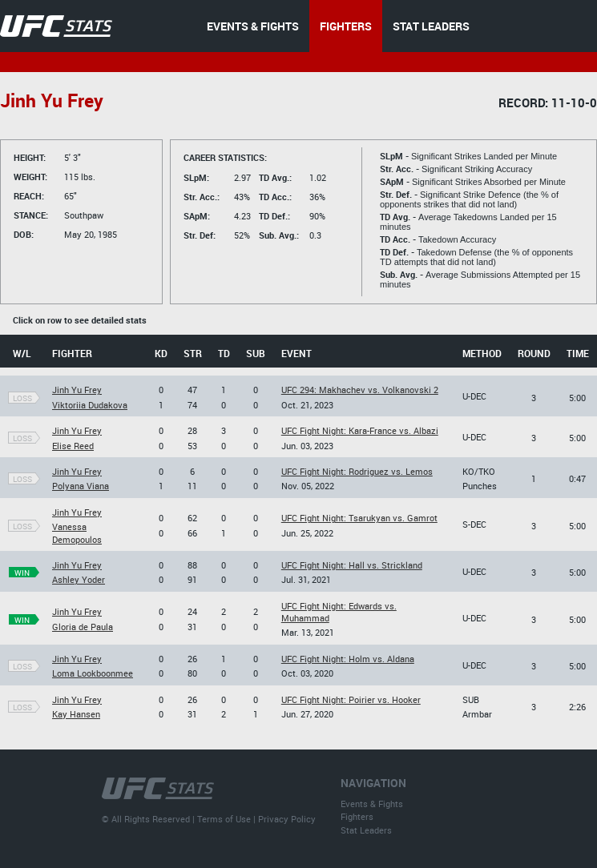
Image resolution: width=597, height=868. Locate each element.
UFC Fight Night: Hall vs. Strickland (352, 565)
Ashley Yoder (79, 579)
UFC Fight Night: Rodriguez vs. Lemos (357, 471)
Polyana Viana (81, 486)
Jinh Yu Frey (77, 390)
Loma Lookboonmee (93, 673)
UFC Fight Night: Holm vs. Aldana (348, 659)
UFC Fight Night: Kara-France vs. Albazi (360, 430)
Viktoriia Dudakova (90, 405)
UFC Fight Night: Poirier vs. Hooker (351, 699)
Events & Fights (372, 804)
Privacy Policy (287, 819)
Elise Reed (73, 446)
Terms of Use (224, 819)
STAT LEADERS (431, 26)
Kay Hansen (76, 714)
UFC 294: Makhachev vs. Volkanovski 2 (360, 390)
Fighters (357, 816)
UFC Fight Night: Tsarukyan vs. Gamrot (359, 518)
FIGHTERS (346, 26)
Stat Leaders (366, 830)
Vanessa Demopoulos (77, 532)
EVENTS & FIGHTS (253, 26)
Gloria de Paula (83, 627)
